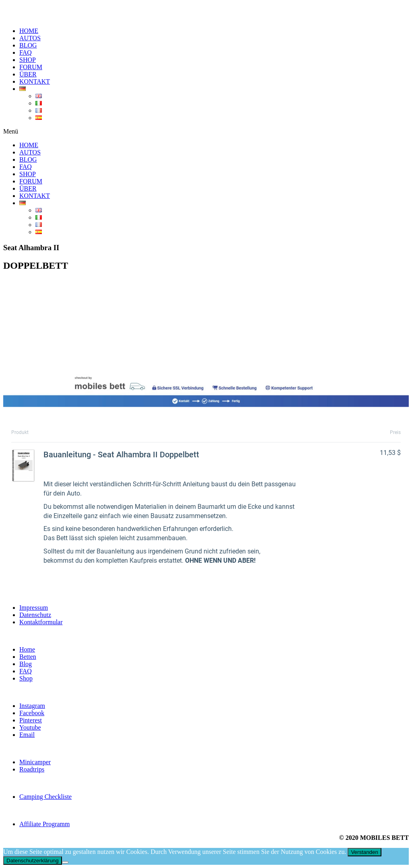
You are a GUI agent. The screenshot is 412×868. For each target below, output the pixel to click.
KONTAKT (35, 81)
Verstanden (364, 852)
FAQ (26, 52)
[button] (206, 132)
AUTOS (30, 38)
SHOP (28, 60)
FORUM (31, 67)
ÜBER (28, 74)
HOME (29, 31)
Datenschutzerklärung (33, 861)
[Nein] (65, 862)
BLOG (28, 45)
